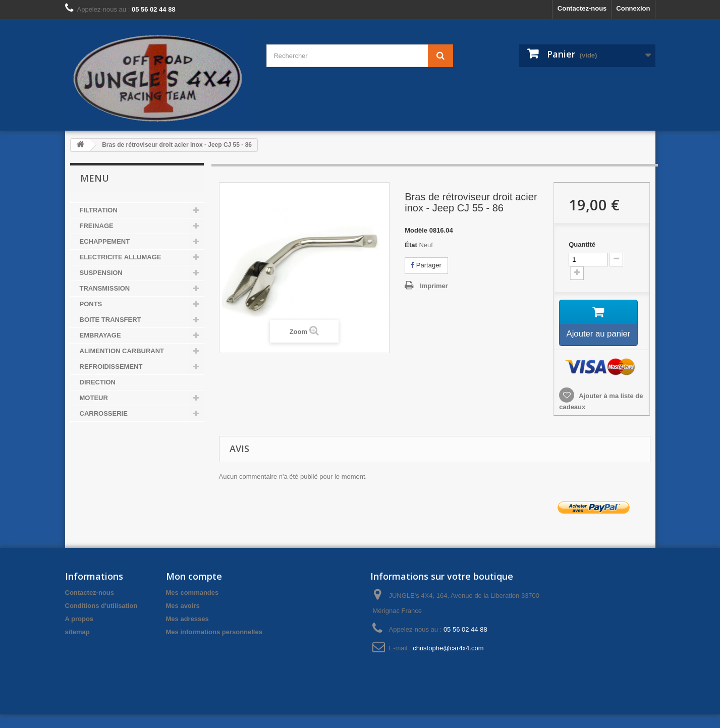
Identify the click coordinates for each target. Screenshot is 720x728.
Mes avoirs (183, 619)
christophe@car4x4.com (448, 662)
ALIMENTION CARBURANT (122, 351)
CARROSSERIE (104, 413)
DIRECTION (98, 382)
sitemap (77, 646)
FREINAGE (97, 226)
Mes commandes (192, 606)
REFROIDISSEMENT (111, 367)
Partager (426, 265)
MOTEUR (94, 398)
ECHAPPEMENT (105, 241)
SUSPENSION (101, 273)
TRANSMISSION (105, 288)
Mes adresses (187, 632)
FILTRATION (99, 210)
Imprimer (434, 286)
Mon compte (194, 590)
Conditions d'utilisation (101, 619)
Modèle (416, 230)
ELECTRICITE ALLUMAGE (121, 257)
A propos (79, 632)
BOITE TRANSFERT (110, 320)
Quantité (582, 244)
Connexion (633, 8)
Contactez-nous (582, 8)
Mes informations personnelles (214, 646)
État (411, 245)
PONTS (91, 304)
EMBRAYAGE (100, 335)
